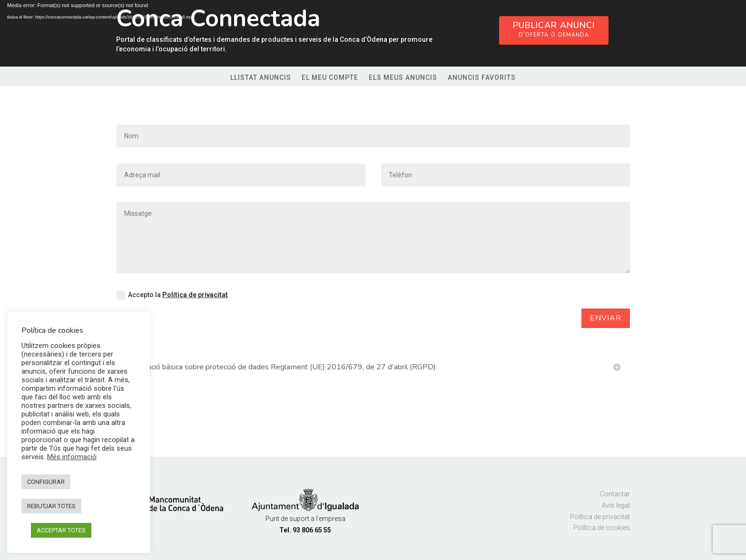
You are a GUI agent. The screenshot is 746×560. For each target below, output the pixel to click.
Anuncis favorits (482, 78)
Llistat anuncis (261, 78)
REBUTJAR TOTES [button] (51, 506)
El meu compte (330, 78)
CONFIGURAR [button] (46, 482)
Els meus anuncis (403, 78)
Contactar (615, 494)
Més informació (72, 457)
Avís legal (616, 505)
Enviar (606, 318)
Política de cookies (602, 528)
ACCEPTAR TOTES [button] (61, 530)
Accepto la (172, 295)
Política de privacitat (195, 295)
